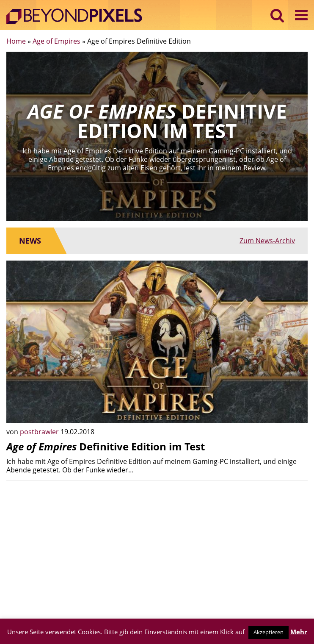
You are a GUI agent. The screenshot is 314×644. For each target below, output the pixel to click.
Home (16, 41)
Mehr (299, 632)
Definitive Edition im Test (106, 446)
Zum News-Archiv (267, 241)
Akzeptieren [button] (269, 632)
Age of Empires (56, 41)
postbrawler (40, 432)
